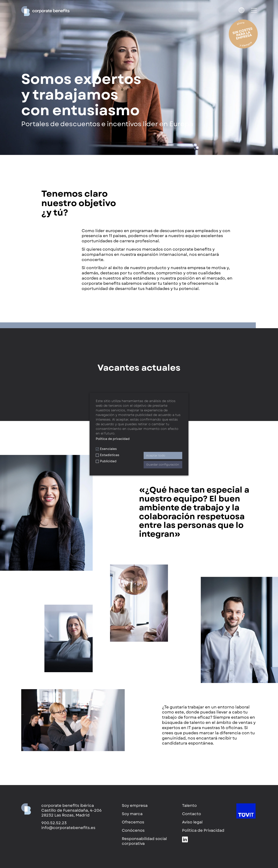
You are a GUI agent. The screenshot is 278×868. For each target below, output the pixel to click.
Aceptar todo (156, 456)
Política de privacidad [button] (113, 439)
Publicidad (106, 461)
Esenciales (106, 449)
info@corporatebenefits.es (68, 828)
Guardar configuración (163, 465)
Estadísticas (108, 455)
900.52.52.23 (54, 823)
